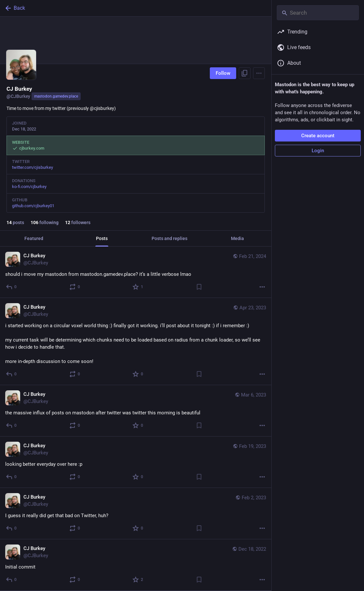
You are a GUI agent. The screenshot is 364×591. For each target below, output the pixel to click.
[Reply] (12, 287)
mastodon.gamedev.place (56, 96)
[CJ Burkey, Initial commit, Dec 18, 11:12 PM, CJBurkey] (136, 565)
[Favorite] (138, 287)
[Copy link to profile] (245, 73)
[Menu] (259, 73)
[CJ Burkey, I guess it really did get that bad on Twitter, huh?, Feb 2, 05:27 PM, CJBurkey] (136, 514)
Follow (223, 73)
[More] (262, 287)
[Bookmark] (199, 287)
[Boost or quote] (75, 287)
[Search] (318, 13)
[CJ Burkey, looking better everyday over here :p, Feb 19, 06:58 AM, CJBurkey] (136, 462)
